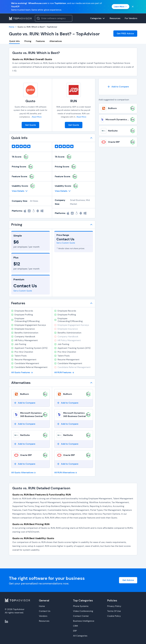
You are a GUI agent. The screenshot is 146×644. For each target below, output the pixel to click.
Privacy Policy (114, 606)
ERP (75, 631)
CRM (75, 626)
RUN (74, 101)
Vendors (43, 616)
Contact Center (81, 616)
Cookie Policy (114, 616)
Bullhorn (25, 394)
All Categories (80, 636)
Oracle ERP (26, 455)
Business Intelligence (84, 621)
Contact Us (45, 611)
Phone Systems (81, 606)
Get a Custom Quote (23, 291)
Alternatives (56, 41)
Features (40, 41)
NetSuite (25, 435)
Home (42, 606)
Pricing (28, 41)
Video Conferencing (83, 611)
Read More (37, 117)
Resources (44, 621)
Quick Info (14, 41)
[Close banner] (133, 7)
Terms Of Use (114, 611)
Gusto (30, 101)
